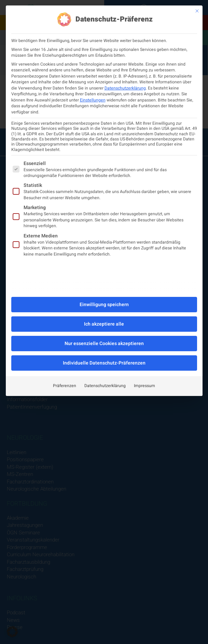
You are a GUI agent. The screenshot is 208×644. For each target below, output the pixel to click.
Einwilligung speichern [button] (104, 305)
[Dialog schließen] (197, 11)
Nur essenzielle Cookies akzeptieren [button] (104, 344)
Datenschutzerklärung (125, 88)
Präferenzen (65, 386)
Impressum (144, 386)
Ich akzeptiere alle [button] (104, 324)
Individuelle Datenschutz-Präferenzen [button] (104, 363)
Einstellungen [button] (93, 100)
